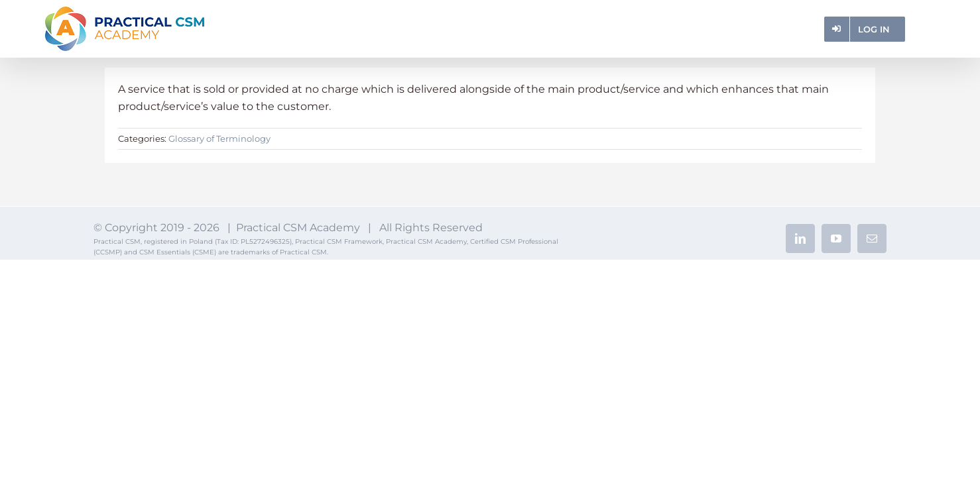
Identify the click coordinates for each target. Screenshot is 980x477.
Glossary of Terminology (219, 138)
